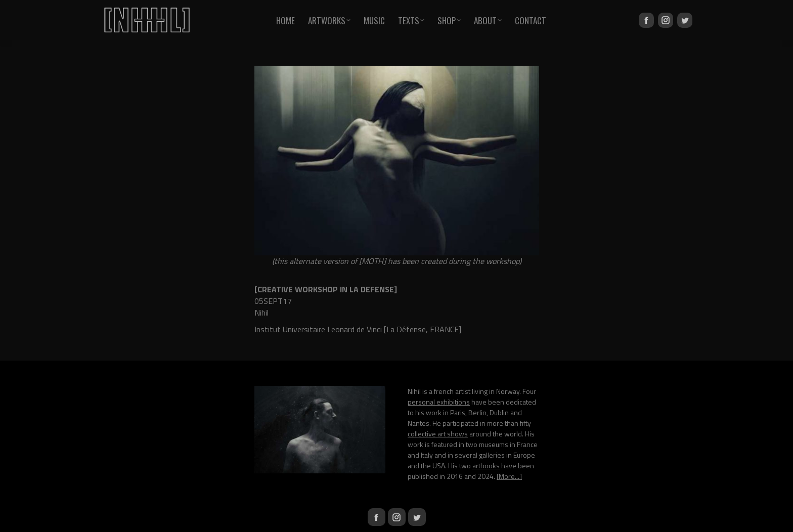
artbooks (486, 465)
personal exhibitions (439, 402)
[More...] (509, 476)
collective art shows (438, 434)
